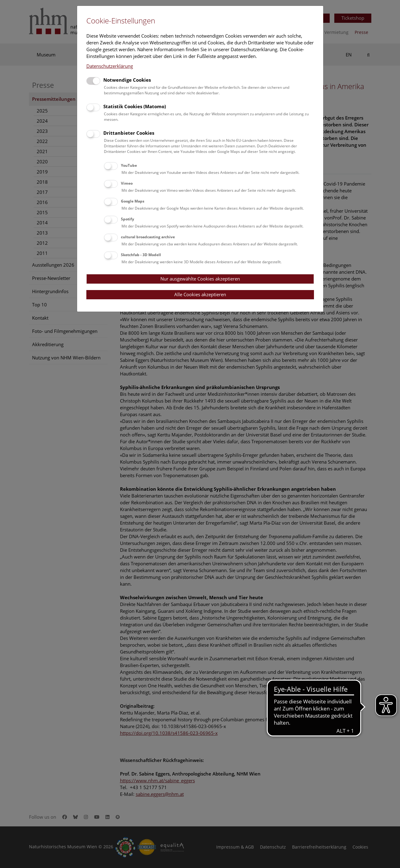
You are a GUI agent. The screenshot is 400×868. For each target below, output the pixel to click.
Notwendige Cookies (127, 80)
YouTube (129, 165)
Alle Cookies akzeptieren (200, 294)
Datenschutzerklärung (110, 66)
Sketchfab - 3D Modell (141, 255)
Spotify (128, 219)
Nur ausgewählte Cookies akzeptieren (200, 279)
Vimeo (127, 183)
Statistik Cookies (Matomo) (135, 106)
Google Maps (133, 201)
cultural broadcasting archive (148, 237)
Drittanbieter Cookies (129, 133)
